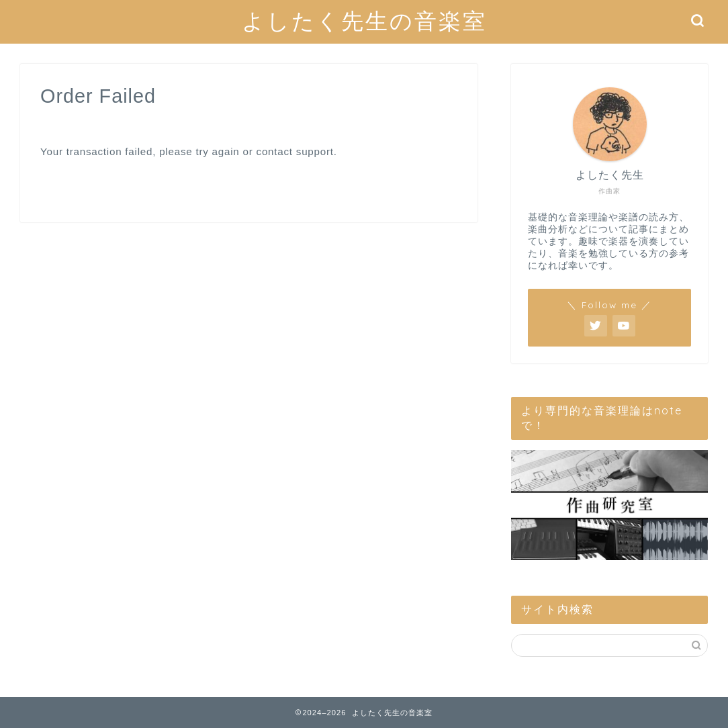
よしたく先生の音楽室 (364, 20)
